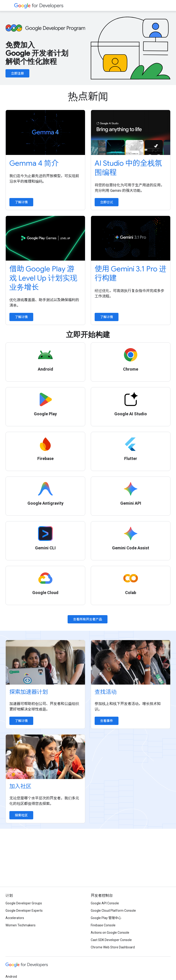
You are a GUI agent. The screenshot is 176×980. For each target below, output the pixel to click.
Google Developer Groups (24, 903)
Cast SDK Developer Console (111, 940)
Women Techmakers (21, 925)
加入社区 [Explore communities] (20, 786)
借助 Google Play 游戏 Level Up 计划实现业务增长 (43, 278)
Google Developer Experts (24, 911)
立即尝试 (107, 202)
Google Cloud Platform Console (113, 911)
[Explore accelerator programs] (45, 662)
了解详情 (21, 202)
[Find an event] (131, 662)
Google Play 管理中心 (106, 918)
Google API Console (105, 903)
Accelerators (15, 918)
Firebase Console (103, 925)
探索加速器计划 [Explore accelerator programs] (29, 692)
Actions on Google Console (110, 933)
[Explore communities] (45, 757)
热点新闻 (88, 96)
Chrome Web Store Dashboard (113, 947)
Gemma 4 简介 (34, 163)
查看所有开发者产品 (88, 619)
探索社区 (21, 815)
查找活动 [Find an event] (106, 692)
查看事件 (107, 721)
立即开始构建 (88, 335)
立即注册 (17, 73)
